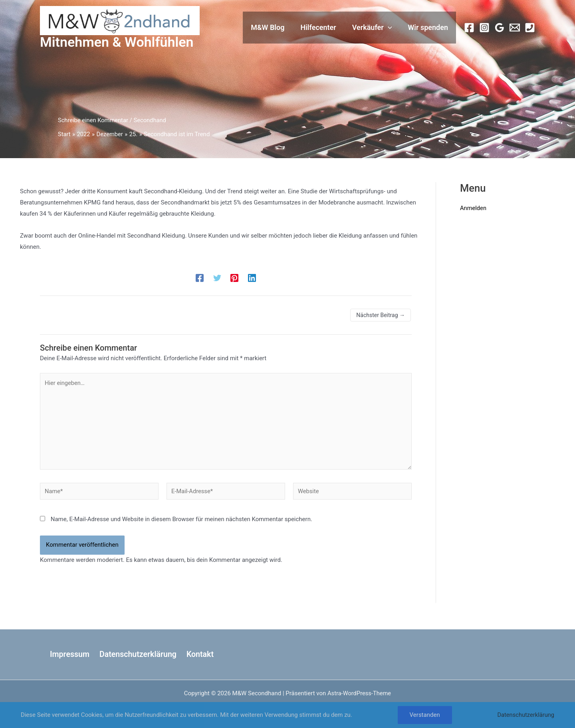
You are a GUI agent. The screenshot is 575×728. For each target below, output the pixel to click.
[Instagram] (484, 28)
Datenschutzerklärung (136, 654)
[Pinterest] (234, 278)
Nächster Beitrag (381, 315)
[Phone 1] (530, 28)
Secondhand (152, 120)
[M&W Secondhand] (120, 20)
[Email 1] (515, 28)
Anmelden (474, 208)
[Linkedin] (252, 278)
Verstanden (424, 715)
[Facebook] (469, 28)
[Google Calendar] (500, 28)
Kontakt (197, 654)
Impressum (68, 654)
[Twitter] (217, 278)
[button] (390, 28)
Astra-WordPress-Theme (359, 693)
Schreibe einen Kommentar (94, 120)
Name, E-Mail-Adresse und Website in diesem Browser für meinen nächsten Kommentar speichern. (181, 522)
